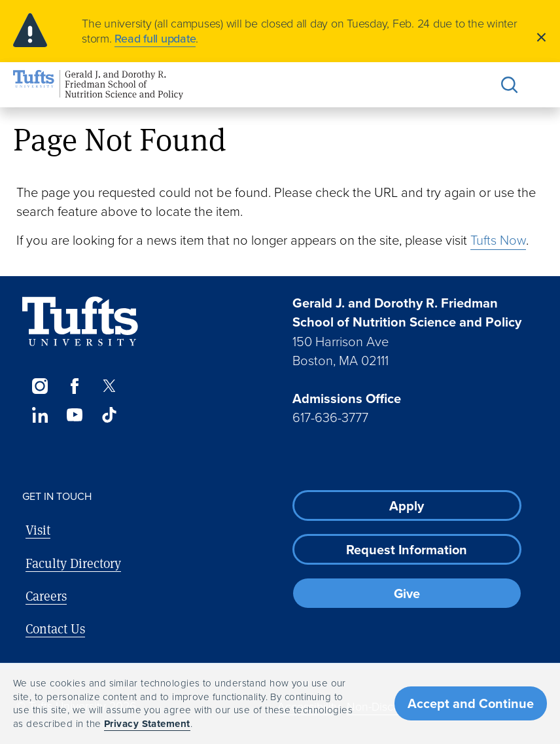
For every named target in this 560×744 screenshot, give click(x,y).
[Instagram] (40, 386)
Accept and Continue (471, 703)
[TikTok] (110, 415)
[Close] (541, 36)
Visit (38, 530)
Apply (407, 506)
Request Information (407, 550)
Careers (46, 596)
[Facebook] (74, 386)
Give (407, 593)
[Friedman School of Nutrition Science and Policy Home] (98, 85)
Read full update (155, 39)
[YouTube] (74, 415)
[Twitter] (110, 386)
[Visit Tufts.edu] (80, 322)
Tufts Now (498, 240)
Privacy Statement (147, 724)
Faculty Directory (73, 563)
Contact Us (55, 629)
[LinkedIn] (40, 415)
